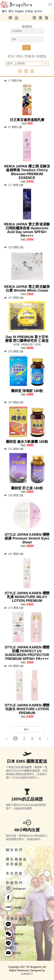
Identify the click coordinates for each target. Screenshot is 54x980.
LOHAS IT (27, 974)
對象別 (30, 56)
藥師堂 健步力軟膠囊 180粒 (27, 442)
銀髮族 (42, 56)
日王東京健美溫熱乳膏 (27, 120)
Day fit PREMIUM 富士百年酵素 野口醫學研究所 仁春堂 (27, 339)
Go (26, 48)
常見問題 (15, 874)
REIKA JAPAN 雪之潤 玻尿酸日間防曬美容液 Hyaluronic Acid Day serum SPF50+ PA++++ (27, 230)
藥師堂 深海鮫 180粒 (27, 391)
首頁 (11, 56)
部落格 (42, 18)
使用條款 (15, 864)
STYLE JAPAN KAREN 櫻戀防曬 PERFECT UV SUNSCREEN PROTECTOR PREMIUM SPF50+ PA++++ (27, 653)
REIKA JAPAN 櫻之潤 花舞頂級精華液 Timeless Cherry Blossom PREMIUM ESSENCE (27, 172)
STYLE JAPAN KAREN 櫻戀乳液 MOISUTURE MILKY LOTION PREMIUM (27, 597)
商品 (15, 18)
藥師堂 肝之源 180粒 (27, 488)
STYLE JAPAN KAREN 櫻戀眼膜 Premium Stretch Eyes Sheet (27, 538)
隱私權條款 (17, 859)
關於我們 (15, 850)
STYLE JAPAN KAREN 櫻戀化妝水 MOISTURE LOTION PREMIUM (27, 709)
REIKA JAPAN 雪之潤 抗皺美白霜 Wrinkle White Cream (27, 288)
